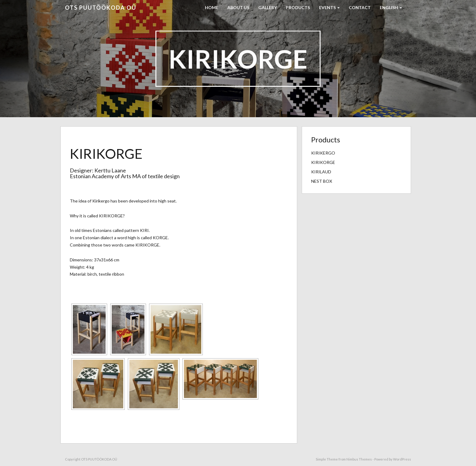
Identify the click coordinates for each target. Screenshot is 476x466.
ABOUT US (238, 7)
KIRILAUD (321, 172)
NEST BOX (322, 181)
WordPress (402, 459)
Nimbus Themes (359, 459)
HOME (212, 7)
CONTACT (360, 7)
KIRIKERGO (323, 153)
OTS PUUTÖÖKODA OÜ (101, 8)
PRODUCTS (298, 7)
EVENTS (329, 7)
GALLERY (268, 7)
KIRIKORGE (323, 162)
